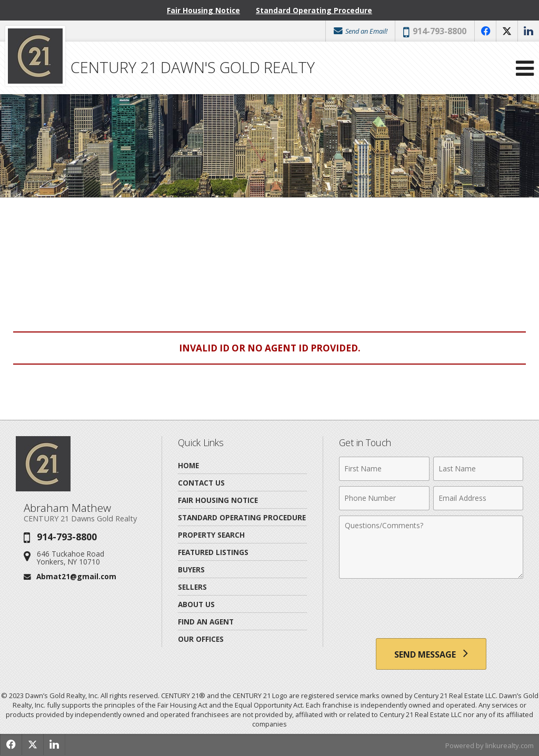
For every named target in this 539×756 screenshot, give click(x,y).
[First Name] (384, 469)
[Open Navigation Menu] (525, 68)
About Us (196, 604)
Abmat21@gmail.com (76, 576)
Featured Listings (213, 552)
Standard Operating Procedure (314, 10)
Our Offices (201, 639)
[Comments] (431, 547)
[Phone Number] (384, 498)
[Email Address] (478, 498)
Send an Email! (360, 31)
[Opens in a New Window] (485, 31)
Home (188, 465)
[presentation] (431, 610)
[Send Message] (431, 654)
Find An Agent (206, 622)
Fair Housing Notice (203, 10)
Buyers (191, 569)
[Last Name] (478, 469)
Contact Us (201, 483)
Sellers (192, 587)
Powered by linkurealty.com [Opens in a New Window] (490, 745)
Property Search (211, 535)
